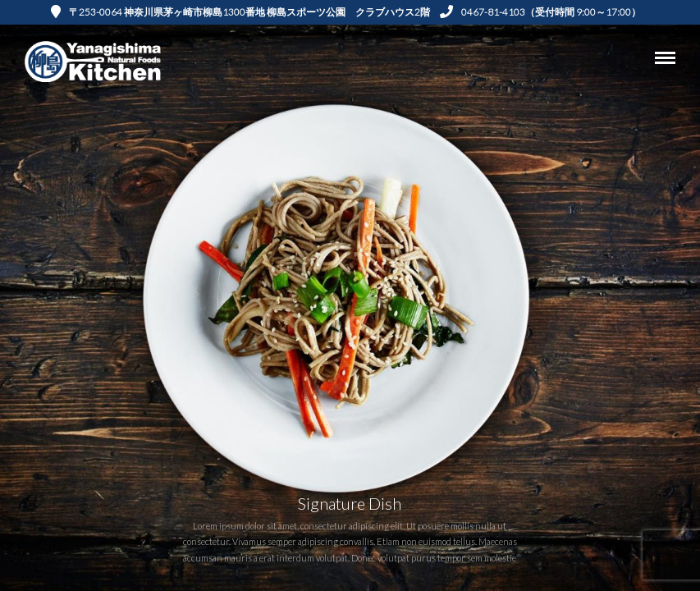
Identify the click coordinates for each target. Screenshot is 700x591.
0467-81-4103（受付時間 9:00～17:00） (540, 12)
